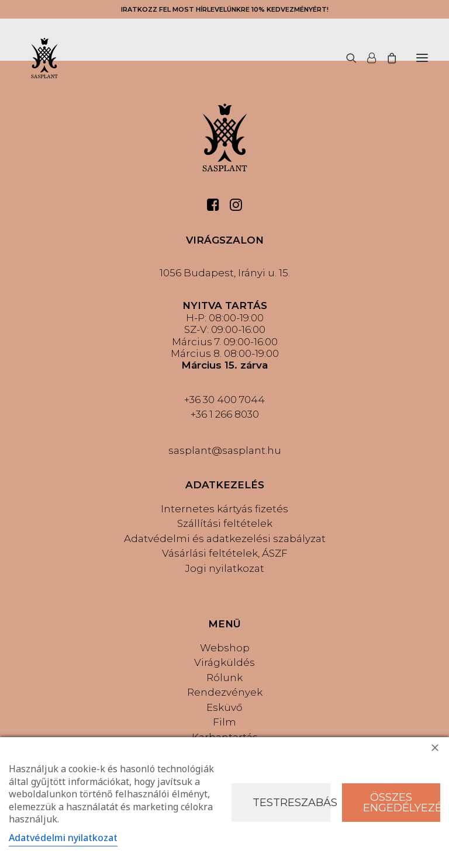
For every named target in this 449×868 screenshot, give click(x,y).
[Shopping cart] (386, 58)
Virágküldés (224, 662)
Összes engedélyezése (402, 803)
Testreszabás (291, 803)
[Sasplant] (44, 58)
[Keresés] (346, 58)
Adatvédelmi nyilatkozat (63, 838)
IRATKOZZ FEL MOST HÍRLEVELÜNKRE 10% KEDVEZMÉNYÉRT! (225, 9)
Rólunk (224, 678)
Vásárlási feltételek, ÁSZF (225, 553)
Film (224, 722)
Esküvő (224, 707)
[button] (422, 58)
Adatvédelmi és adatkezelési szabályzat (225, 539)
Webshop (225, 648)
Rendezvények (225, 692)
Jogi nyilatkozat (225, 568)
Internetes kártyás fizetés (224, 509)
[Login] (366, 58)
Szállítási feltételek (225, 523)
